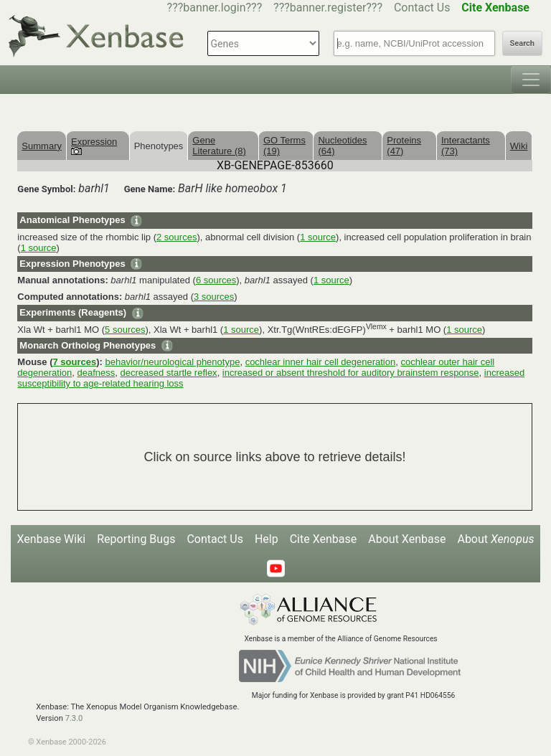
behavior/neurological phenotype (172, 362)
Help (267, 539)
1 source (318, 237)
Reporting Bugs (136, 539)
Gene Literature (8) (219, 146)
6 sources (216, 280)
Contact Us (422, 8)
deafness (96, 373)
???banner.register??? (328, 8)
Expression (94, 146)
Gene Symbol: (46, 189)
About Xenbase (407, 539)
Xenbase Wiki (52, 539)
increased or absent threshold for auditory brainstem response (351, 373)
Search (522, 43)
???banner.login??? (215, 8)
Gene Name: (150, 189)
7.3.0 (74, 718)
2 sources (176, 237)
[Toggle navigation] (531, 80)
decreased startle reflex (169, 373)
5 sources (125, 330)
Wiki (519, 146)
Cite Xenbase (324, 539)
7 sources (74, 362)
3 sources (214, 297)
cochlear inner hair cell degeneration (321, 362)
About (495, 539)
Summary (42, 146)
